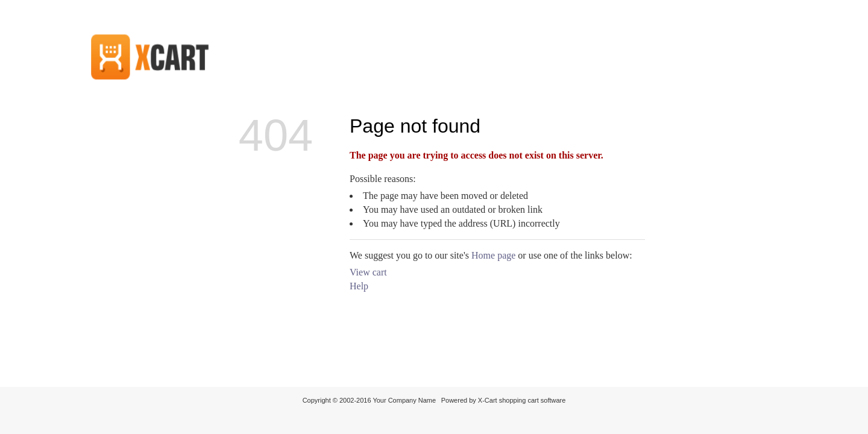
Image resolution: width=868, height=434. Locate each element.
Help (359, 286)
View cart (368, 272)
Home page (493, 255)
